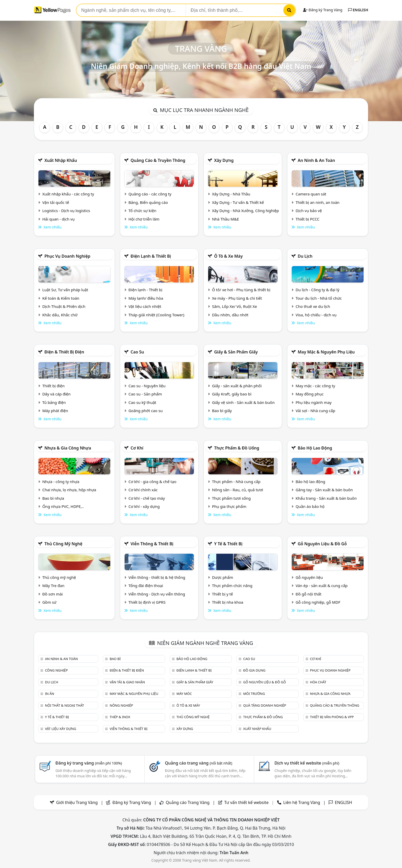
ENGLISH (358, 10)
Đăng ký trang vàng (89, 763)
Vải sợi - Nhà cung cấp (315, 411)
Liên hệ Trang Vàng (302, 802)
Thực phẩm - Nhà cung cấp (236, 482)
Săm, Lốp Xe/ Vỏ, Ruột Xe (234, 306)
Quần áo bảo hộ (310, 506)
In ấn (49, 694)
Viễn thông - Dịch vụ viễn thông (157, 594)
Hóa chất (318, 682)
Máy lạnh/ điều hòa (146, 298)
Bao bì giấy (222, 411)
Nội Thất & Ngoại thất (64, 705)
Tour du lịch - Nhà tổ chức (319, 298)
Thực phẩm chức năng (232, 585)
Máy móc (184, 694)
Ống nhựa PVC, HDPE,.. (63, 506)
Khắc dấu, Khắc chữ (60, 315)
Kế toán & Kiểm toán (61, 298)
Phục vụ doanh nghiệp (67, 256)
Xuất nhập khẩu (61, 160)
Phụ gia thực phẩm (229, 506)
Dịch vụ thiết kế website (307, 763)
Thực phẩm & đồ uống (237, 448)
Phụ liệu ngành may (314, 402)
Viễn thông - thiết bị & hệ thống (157, 577)
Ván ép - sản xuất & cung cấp (322, 585)
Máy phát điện (55, 411)
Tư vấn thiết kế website (247, 802)
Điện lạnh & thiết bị (151, 256)
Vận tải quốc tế (56, 202)
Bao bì (115, 659)
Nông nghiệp (121, 705)
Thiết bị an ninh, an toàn (318, 202)
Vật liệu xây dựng (60, 729)
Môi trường (254, 694)
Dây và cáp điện (56, 394)
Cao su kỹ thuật (142, 402)
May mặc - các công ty (315, 386)
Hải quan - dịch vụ (58, 219)
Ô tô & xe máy (228, 256)
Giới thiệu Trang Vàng (77, 802)
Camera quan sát (311, 194)
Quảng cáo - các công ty (150, 194)
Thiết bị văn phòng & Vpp (332, 717)
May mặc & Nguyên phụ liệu (326, 352)
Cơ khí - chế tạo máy (147, 498)
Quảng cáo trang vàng (198, 763)
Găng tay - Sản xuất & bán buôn (324, 490)
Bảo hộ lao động (315, 448)
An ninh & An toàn (316, 160)
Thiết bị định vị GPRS (147, 602)
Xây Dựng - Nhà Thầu (231, 194)
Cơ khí (137, 448)
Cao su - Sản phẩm (145, 394)
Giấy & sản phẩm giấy (236, 352)
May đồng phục (310, 394)
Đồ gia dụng (254, 670)
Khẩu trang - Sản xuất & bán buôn (326, 498)
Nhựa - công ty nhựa (61, 482)
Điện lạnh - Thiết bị (145, 290)
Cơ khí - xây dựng (144, 506)
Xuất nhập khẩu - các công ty (68, 194)
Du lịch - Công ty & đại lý (318, 290)
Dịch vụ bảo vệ (309, 211)
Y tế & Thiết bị (228, 544)
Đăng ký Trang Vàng (323, 10)
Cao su (137, 352)
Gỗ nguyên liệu (309, 577)
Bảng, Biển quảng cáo (148, 202)
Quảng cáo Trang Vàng (188, 802)
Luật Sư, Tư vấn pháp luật (65, 290)
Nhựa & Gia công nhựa (68, 448)
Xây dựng (224, 160)
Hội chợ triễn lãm (144, 219)
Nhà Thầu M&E (225, 219)
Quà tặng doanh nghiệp (265, 705)
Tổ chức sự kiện (142, 211)
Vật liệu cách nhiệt (145, 306)
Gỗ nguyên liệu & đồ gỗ (322, 544)
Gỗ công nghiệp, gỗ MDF (318, 602)
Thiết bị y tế (223, 594)
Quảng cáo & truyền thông (158, 160)
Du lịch (305, 256)
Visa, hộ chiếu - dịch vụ (316, 315)
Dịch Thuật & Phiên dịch (64, 306)
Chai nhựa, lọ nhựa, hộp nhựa (69, 490)
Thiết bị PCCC (308, 219)
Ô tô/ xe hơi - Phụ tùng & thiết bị (241, 290)
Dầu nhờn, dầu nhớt (230, 315)
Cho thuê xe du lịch (313, 306)
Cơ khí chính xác (143, 490)
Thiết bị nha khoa (228, 602)
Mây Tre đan (53, 585)
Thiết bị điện (53, 386)
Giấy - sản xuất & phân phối (237, 386)
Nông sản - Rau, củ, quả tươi (238, 490)
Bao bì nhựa (53, 498)
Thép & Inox (120, 717)
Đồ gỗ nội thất (309, 594)
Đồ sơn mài (53, 594)
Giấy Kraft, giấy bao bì (232, 394)
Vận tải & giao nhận (127, 682)
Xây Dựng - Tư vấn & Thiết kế (238, 202)
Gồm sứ (49, 602)
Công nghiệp (56, 670)
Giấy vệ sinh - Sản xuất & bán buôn (243, 402)
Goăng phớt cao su (146, 411)
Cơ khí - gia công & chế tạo (152, 482)
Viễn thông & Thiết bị (152, 544)
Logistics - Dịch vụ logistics (66, 211)
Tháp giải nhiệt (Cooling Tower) (156, 315)
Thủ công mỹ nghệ (63, 544)
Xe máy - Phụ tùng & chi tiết (237, 298)
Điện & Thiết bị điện (64, 352)
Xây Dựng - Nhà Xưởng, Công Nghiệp (245, 211)
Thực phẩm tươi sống (231, 498)
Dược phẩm (223, 577)
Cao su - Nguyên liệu (147, 386)
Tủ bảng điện (54, 402)
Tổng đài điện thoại (146, 585)
